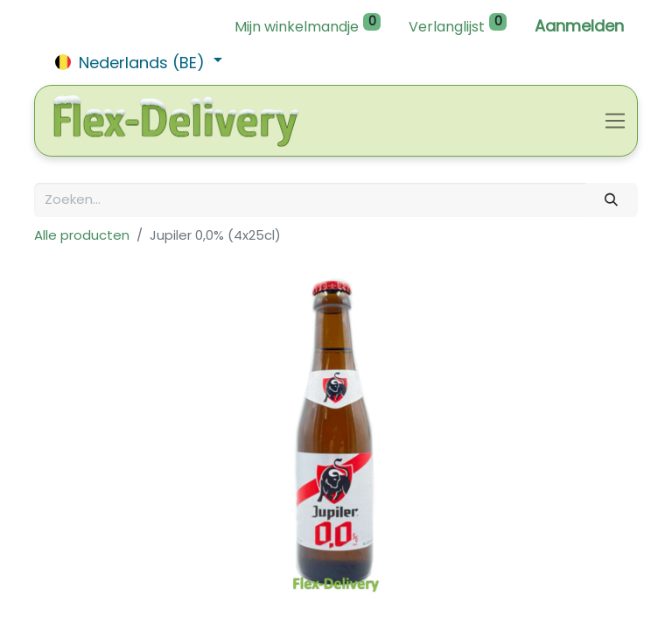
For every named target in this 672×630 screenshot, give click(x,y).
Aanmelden (579, 26)
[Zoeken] (612, 200)
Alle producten (82, 235)
